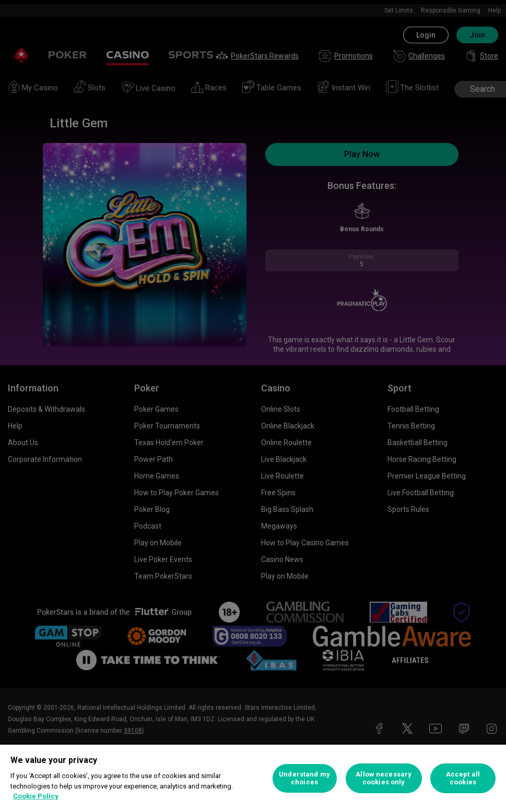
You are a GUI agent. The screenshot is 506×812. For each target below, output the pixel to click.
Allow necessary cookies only (384, 778)
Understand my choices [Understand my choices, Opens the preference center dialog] (304, 778)
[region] (253, 778)
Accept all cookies (463, 778)
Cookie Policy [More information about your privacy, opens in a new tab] (36, 796)
